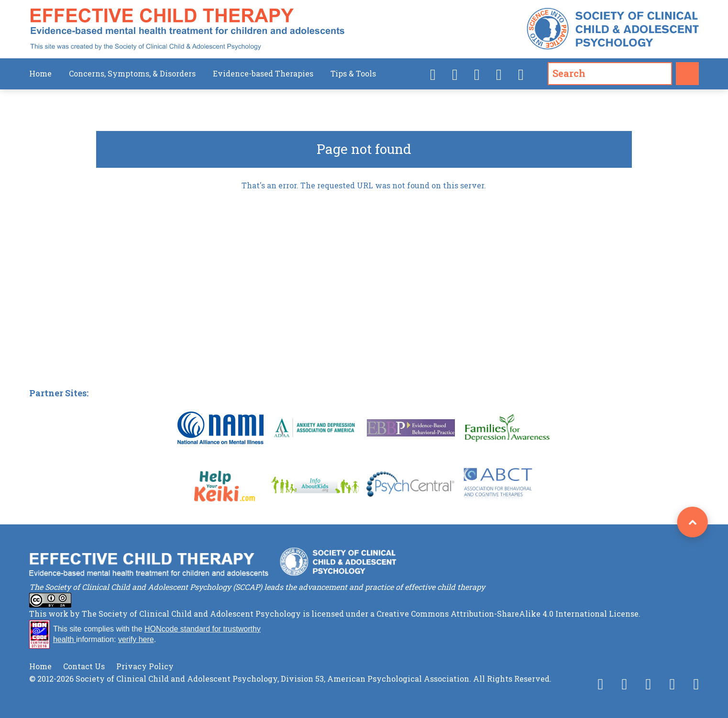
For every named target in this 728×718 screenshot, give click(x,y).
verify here (136, 639)
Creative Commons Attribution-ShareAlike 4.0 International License (507, 614)
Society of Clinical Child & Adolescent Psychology (613, 29)
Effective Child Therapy (187, 29)
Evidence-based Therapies (263, 73)
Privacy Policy (145, 666)
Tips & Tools (353, 73)
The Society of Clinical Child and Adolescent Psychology (191, 614)
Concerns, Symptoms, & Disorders (132, 73)
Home (40, 73)
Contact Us (84, 666)
